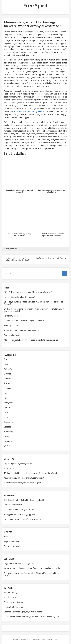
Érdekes (7, 379)
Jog (5, 393)
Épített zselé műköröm (14, 602)
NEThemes (55, 640)
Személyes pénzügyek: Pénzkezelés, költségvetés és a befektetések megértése (33, 574)
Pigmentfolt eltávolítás (14, 607)
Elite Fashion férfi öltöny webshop (30, 111)
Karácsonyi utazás (12, 316)
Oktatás (7, 408)
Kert (6, 398)
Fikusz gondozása (12, 325)
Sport (6, 417)
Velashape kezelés (12, 597)
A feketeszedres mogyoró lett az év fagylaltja (23, 483)
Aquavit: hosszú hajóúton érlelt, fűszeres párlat (24, 478)
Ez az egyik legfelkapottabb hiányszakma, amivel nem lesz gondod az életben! (33, 303)
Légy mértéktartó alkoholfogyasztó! (19, 563)
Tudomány (9, 432)
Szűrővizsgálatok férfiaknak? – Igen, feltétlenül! (24, 321)
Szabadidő (8, 422)
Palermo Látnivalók (12, 546)
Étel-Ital (7, 383)
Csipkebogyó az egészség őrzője (18, 463)
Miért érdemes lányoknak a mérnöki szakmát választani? (28, 292)
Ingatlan (7, 388)
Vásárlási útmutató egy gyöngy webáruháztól (23, 612)
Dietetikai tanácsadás (13, 505)
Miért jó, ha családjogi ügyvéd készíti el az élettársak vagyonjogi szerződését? (31, 341)
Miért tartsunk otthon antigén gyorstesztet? (22, 519)
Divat (7, 249)
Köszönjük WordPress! (21, 640)
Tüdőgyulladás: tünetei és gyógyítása (20, 514)
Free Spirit (36, 6)
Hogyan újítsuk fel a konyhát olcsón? (20, 297)
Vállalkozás (9, 441)
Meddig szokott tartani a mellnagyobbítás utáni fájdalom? (17, 259)
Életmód (7, 374)
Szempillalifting (10, 592)
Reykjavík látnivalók (12, 335)
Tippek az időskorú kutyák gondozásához (21, 330)
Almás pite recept (11, 468)
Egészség (8, 369)
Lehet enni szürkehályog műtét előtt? (20, 510)
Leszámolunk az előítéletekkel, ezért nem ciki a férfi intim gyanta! (32, 617)
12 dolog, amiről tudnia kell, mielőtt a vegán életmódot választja (31, 473)
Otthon (7, 412)
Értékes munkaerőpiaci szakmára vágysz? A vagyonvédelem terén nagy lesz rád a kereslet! (34, 310)
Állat (6, 359)
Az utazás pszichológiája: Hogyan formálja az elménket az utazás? (32, 568)
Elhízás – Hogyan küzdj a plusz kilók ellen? (51, 259)
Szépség (7, 427)
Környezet (8, 403)
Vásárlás (13, 249)
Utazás (7, 436)
